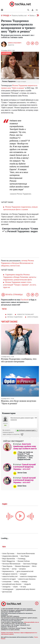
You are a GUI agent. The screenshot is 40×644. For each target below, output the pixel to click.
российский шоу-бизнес (12, 584)
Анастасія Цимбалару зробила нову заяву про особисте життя (25, 446)
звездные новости (10, 574)
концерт (23, 574)
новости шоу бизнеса (27, 579)
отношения (7, 582)
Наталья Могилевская (11, 564)
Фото (34, 566)
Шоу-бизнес (6, 53)
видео (10, 314)
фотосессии (7, 592)
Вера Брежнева (9, 559)
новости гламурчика (28, 576)
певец (16, 582)
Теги (4, 547)
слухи (15, 587)
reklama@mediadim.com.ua (31, 622)
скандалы (6, 587)
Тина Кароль (7, 566)
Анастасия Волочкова (26, 554)
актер (14, 569)
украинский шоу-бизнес (26, 589)
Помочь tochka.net (19, 16)
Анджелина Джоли (10, 556)
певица (24, 582)
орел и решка (33, 317)
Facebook (25, 300)
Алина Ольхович (15, 43)
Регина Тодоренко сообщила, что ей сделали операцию (19, 360)
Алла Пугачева (8, 554)
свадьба (27, 584)
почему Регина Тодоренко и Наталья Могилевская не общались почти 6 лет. (17, 263)
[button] (33, 10)
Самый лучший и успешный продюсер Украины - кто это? (24, 467)
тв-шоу (23, 587)
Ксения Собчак (24, 561)
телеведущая (8, 589)
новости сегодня (9, 579)
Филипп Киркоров (22, 566)
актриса (22, 569)
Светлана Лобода (30, 564)
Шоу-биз (6, 569)
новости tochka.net (26, 314)
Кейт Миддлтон (9, 561)
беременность (8, 571)
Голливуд (21, 559)
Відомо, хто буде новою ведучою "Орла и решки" (19, 402)
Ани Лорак (25, 556)
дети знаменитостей (25, 571)
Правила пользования (7, 633)
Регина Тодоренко (15, 317)
